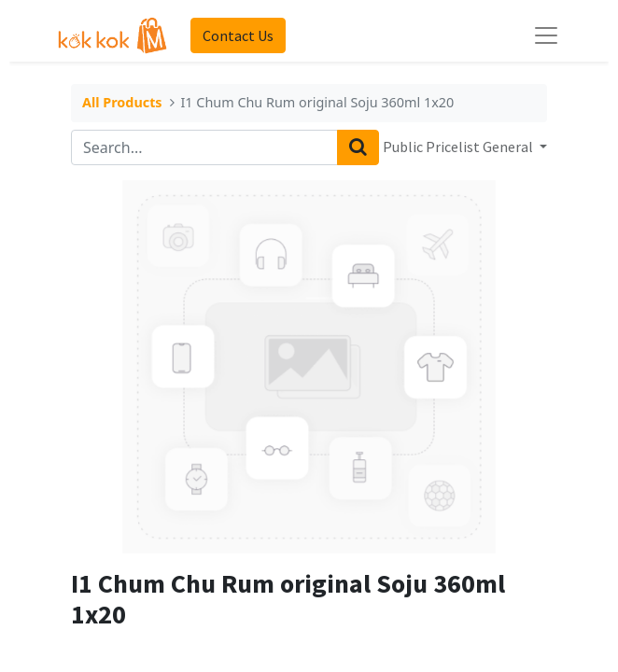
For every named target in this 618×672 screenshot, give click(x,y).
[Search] (358, 147)
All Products (122, 104)
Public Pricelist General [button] (459, 147)
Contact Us (238, 35)
